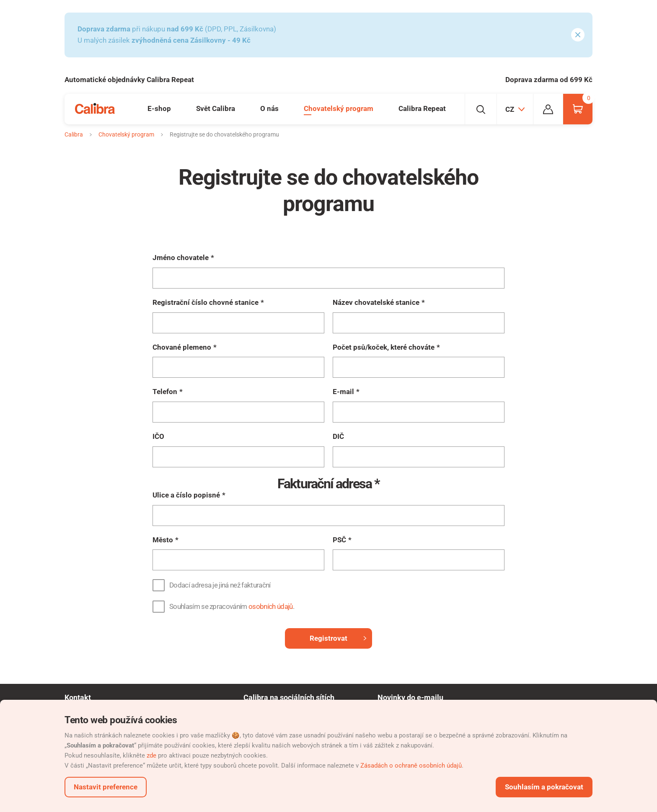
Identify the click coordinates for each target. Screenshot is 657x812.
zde (151, 755)
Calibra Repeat (422, 108)
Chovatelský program (339, 108)
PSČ (339, 540)
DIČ (338, 436)
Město (163, 540)
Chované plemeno (182, 347)
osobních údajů (270, 606)
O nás (269, 108)
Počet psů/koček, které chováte (384, 347)
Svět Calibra (216, 108)
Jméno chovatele (181, 258)
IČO (158, 436)
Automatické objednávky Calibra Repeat (129, 80)
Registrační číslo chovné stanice (206, 302)
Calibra (74, 134)
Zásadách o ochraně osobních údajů (411, 766)
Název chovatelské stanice (376, 302)
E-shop (159, 108)
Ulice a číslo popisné (186, 495)
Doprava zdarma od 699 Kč (549, 80)
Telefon (165, 392)
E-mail (343, 392)
